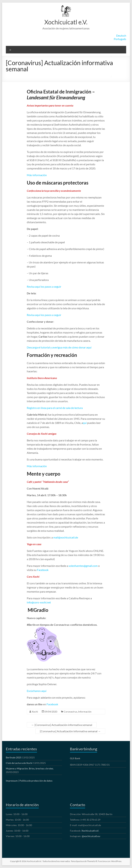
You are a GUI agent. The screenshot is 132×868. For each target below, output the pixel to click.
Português (120, 39)
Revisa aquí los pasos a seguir (44, 286)
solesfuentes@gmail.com (83, 566)
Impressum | (12, 781)
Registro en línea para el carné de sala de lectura (55, 408)
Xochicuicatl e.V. (66, 22)
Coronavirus (70, 712)
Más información (37, 175)
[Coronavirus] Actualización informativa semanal (62, 725)
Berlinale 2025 (14, 757)
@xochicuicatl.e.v (91, 836)
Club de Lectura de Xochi (19, 763)
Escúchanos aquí (37, 691)
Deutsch (121, 35)
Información (85, 712)
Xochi (35, 712)
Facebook (43, 570)
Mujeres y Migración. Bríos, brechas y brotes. (30, 768)
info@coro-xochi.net (39, 602)
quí (85, 423)
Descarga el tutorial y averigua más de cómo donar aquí (59, 347)
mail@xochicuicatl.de (66, 537)
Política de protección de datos (36, 781)
